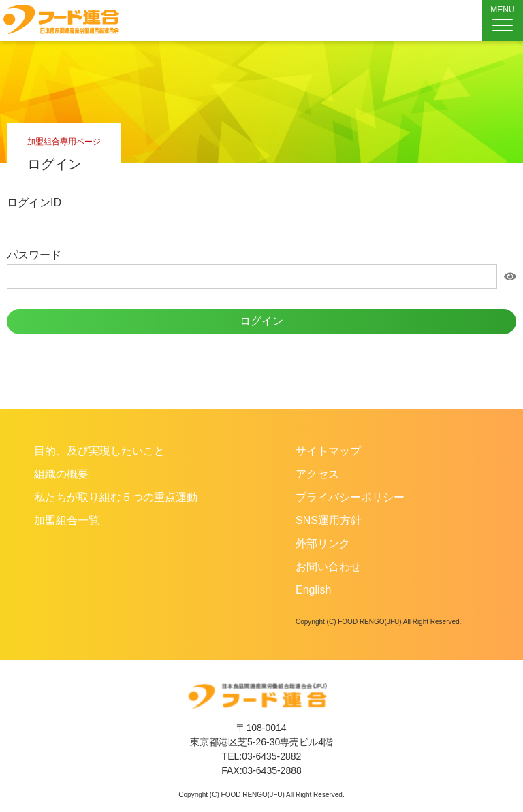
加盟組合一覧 (67, 520)
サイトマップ (328, 451)
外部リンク (323, 543)
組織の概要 (61, 474)
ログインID (34, 202)
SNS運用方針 (329, 520)
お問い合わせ (328, 567)
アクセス (317, 474)
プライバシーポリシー (350, 497)
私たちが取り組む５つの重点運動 (116, 497)
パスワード (34, 255)
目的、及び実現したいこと (99, 451)
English (313, 590)
